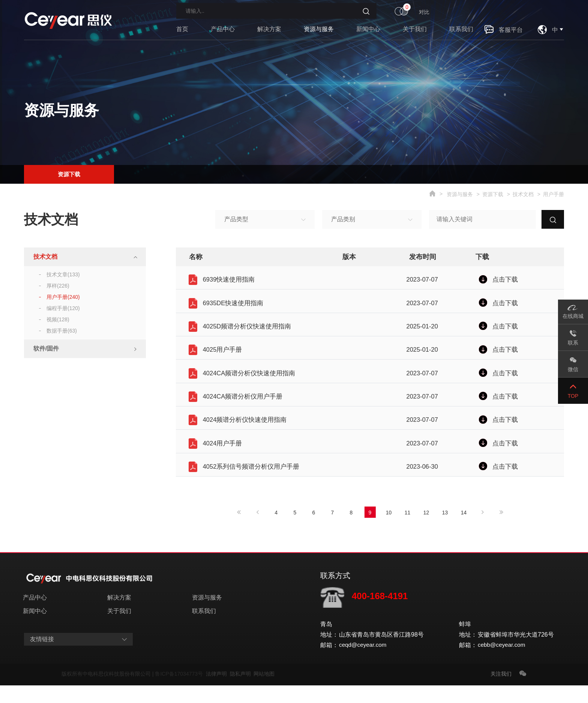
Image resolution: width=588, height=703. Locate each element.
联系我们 (461, 29)
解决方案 (269, 29)
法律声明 (218, 691)
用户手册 (553, 194)
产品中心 (223, 29)
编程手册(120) (63, 308)
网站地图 (264, 691)
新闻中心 (368, 29)
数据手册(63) (62, 331)
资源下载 (69, 173)
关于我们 (415, 29)
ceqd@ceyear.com (364, 663)
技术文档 (523, 194)
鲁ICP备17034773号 (180, 691)
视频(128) (58, 319)
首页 (182, 29)
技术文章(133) (63, 274)
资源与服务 (319, 29)
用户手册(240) (63, 297)
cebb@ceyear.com (503, 663)
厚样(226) (58, 286)
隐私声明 (242, 691)
